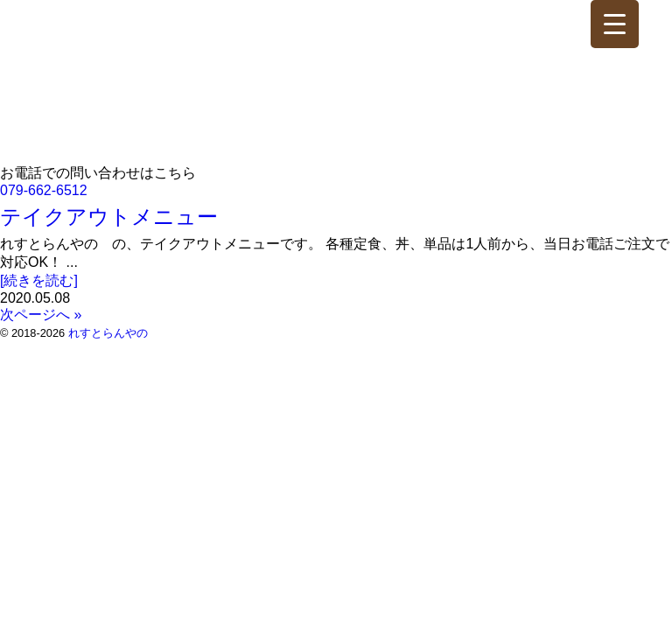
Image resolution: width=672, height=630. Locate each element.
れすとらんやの (108, 333)
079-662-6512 (44, 190)
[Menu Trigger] (615, 24)
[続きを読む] (39, 280)
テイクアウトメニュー (109, 217)
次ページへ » (41, 315)
